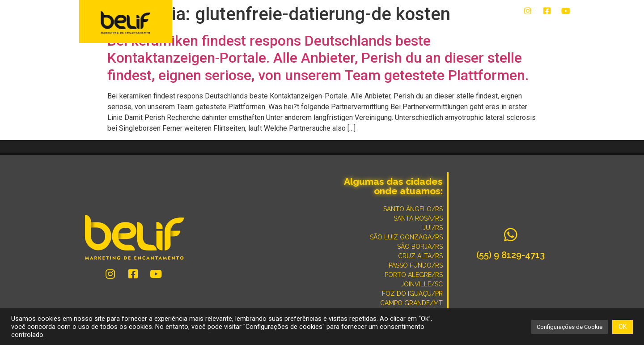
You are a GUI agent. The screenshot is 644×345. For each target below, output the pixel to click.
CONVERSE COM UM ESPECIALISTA (418, 28)
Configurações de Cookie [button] (570, 327)
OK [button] (623, 327)
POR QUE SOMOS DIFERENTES (523, 28)
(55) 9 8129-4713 (511, 255)
